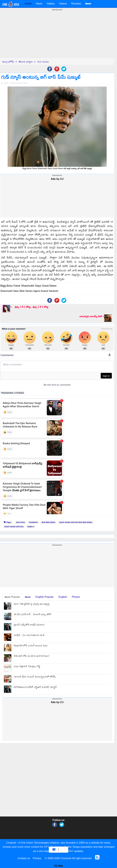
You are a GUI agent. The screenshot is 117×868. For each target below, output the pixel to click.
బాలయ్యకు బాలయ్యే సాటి (92, 316)
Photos (76, 597)
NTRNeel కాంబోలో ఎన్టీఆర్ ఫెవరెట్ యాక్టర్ (35, 687)
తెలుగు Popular (12, 597)
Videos (63, 4)
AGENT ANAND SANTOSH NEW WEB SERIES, (76, 522)
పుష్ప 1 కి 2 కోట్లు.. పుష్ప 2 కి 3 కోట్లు (29, 307)
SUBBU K (31, 527)
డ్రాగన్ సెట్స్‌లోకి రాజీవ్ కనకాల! (29, 625)
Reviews (76, 4)
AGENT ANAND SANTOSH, (14, 527)
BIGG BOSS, (21, 522)
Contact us (24, 858)
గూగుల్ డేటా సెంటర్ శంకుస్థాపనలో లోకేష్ (35, 677)
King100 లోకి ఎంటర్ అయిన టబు (31, 646)
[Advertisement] (57, 37)
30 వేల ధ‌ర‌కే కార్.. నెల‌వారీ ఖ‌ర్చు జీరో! (33, 615)
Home (28, 4)
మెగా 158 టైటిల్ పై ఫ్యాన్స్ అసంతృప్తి (32, 604)
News (39, 4)
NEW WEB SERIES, (49, 522)
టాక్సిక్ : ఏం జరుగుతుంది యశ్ (29, 635)
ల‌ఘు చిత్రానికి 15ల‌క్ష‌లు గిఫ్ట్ (27, 667)
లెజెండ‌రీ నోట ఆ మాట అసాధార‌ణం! (32, 656)
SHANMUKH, (33, 522)
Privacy (37, 858)
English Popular (45, 597)
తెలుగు (28, 597)
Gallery (51, 4)
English (63, 597)
